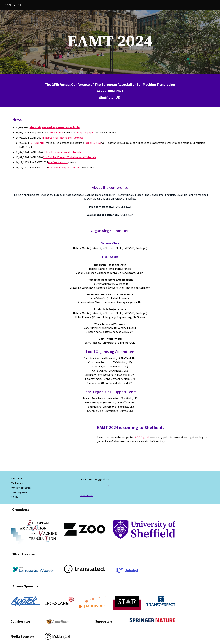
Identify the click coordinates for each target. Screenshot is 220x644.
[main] (110, 42)
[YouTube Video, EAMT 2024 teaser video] (51, 445)
